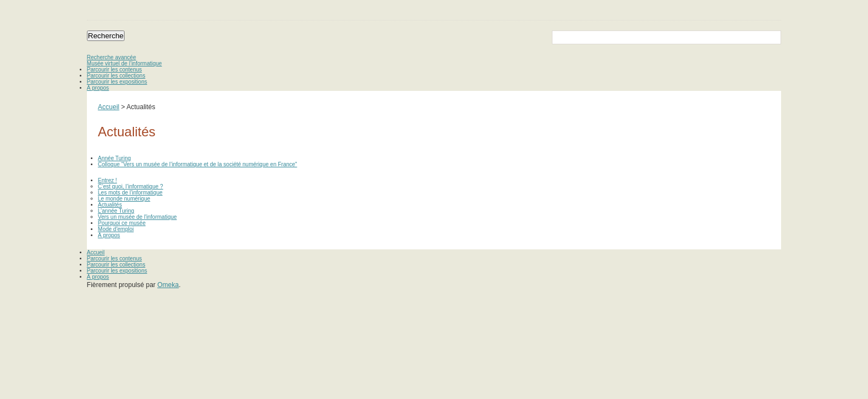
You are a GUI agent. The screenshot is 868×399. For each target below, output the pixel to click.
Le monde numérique (124, 199)
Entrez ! (107, 180)
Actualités (110, 205)
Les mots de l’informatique (130, 193)
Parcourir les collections (116, 76)
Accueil (109, 107)
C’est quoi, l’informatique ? (131, 186)
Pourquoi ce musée (122, 223)
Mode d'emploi (116, 229)
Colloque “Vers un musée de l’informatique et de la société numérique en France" (198, 164)
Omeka (168, 285)
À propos (98, 88)
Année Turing (115, 158)
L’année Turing (116, 211)
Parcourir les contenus (115, 70)
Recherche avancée (112, 57)
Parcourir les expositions (117, 82)
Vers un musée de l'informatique (138, 217)
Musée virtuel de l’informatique (125, 63)
